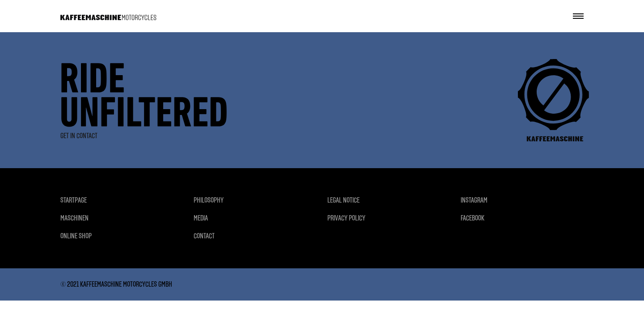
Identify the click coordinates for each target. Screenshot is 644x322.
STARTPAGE (74, 200)
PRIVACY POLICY (346, 218)
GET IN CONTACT (79, 136)
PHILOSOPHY (209, 200)
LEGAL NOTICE (343, 200)
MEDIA (201, 218)
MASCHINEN (74, 218)
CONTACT (204, 236)
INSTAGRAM (474, 200)
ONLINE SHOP (76, 236)
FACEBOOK (472, 218)
